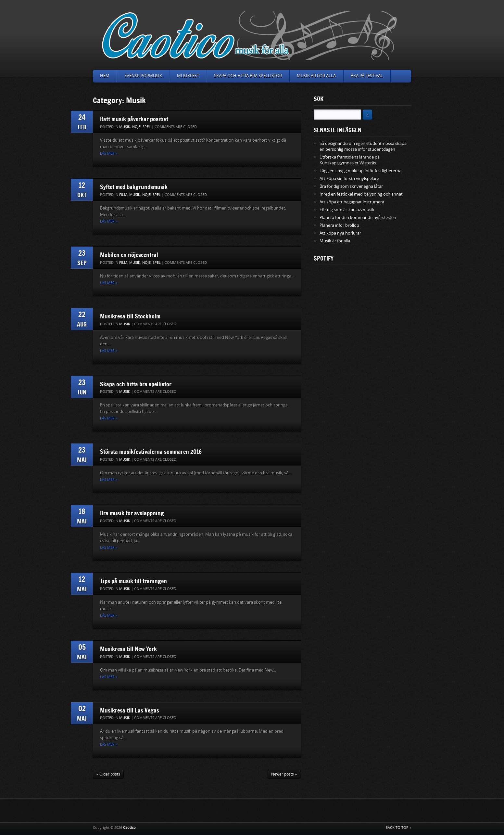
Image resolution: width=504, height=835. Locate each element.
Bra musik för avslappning (132, 513)
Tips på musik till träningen (133, 581)
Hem (105, 76)
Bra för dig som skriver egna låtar (351, 186)
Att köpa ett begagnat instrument (352, 202)
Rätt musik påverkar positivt (134, 119)
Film (123, 195)
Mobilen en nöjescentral (129, 255)
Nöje (136, 127)
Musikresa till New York (128, 649)
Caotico (129, 828)
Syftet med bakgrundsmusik (134, 187)
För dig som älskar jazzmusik (347, 210)
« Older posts (108, 774)
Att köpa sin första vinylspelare (349, 179)
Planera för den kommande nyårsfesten (358, 218)
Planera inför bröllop (339, 225)
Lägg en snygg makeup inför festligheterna (360, 171)
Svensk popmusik (143, 76)
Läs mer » (109, 154)
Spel (147, 127)
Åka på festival (367, 76)
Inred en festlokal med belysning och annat (361, 194)
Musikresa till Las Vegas (130, 710)
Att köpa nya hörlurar (340, 233)
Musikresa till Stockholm (130, 316)
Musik (125, 127)
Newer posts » (284, 774)
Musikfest (188, 76)
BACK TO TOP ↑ (398, 828)
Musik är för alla (316, 76)
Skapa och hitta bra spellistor (248, 76)
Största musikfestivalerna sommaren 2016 (151, 452)
